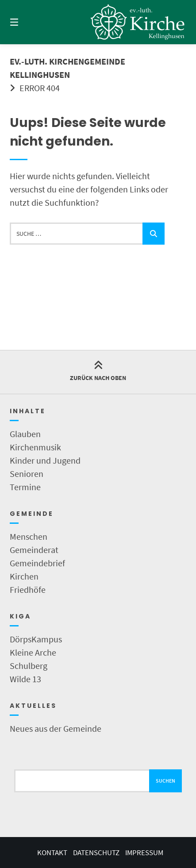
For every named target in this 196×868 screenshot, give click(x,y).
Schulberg (29, 666)
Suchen (165, 781)
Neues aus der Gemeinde (56, 728)
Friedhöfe (28, 590)
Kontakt (52, 853)
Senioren (27, 474)
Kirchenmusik (35, 447)
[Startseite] (138, 22)
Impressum (144, 853)
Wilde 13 (25, 679)
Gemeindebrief (37, 563)
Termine (25, 487)
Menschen (29, 536)
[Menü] (27, 22)
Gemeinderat (34, 550)
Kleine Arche (33, 652)
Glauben (25, 434)
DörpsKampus (36, 639)
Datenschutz (96, 853)
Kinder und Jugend (45, 460)
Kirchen (24, 576)
